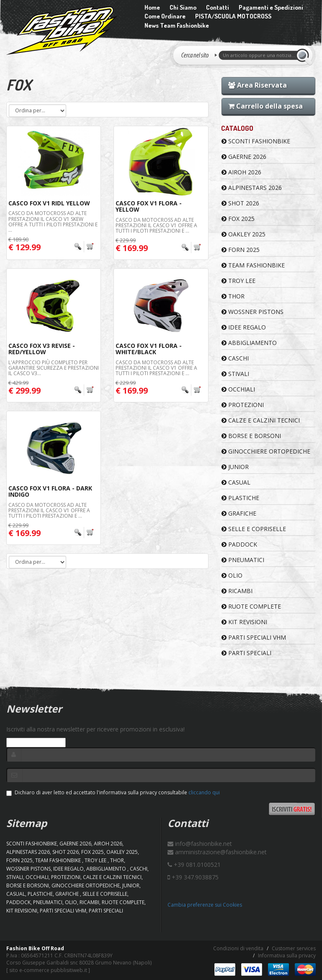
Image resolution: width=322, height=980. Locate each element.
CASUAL (236, 482)
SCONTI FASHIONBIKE (256, 141)
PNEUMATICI (243, 560)
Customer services (294, 948)
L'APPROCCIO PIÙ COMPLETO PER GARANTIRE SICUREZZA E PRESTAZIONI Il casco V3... (54, 368)
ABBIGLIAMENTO (249, 343)
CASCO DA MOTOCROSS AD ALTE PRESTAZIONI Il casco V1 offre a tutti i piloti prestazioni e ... (156, 225)
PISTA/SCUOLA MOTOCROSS (233, 16)
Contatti (218, 7)
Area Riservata (258, 85)
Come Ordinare (165, 16)
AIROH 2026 (241, 172)
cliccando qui (204, 792)
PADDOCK (239, 544)
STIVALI (235, 374)
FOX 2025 (238, 219)
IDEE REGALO (244, 327)
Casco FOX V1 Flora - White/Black (149, 349)
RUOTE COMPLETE (251, 606)
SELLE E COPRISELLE (254, 529)
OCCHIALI (238, 389)
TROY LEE (238, 281)
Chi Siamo (183, 7)
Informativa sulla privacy (287, 955)
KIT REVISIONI (244, 622)
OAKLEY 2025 (243, 234)
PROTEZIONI (243, 405)
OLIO (232, 575)
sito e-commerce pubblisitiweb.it (48, 970)
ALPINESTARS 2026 (252, 188)
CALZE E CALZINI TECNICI (261, 420)
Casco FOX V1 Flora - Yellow (149, 206)
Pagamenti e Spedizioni (271, 7)
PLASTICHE (240, 498)
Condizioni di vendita (238, 948)
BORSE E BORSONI (251, 436)
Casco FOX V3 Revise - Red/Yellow (42, 349)
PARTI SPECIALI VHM (254, 637)
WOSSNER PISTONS (252, 312)
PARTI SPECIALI (246, 653)
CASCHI (235, 358)
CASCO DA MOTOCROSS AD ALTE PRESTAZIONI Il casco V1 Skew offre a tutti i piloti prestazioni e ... (53, 222)
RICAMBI (237, 591)
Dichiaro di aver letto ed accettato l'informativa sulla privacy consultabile (113, 792)
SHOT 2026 (240, 203)
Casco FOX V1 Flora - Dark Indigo (50, 491)
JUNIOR (235, 467)
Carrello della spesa (265, 106)
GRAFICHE (239, 513)
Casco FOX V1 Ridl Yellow (49, 203)
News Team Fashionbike (177, 25)
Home (152, 7)
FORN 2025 (241, 250)
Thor (233, 296)
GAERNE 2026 (244, 157)
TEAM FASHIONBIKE (253, 265)
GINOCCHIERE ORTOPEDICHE (266, 451)
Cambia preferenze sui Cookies (205, 905)
